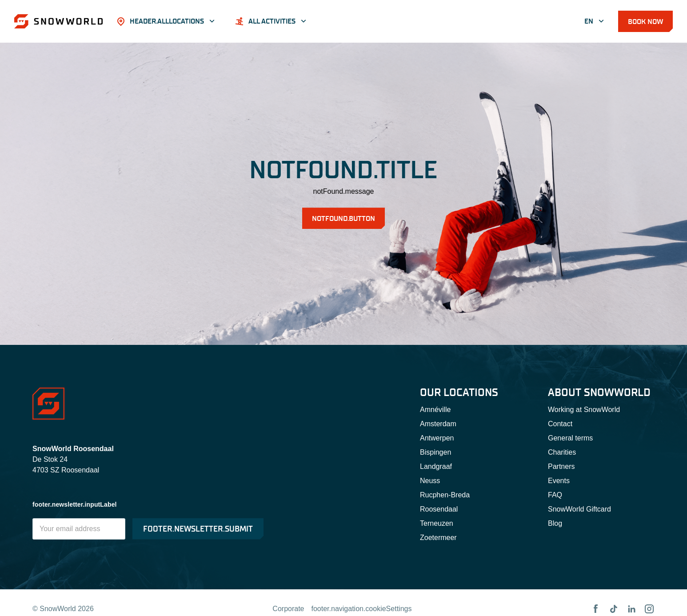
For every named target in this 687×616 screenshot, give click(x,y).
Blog (555, 523)
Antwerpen (437, 438)
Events (559, 481)
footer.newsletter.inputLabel (75, 504)
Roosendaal (439, 509)
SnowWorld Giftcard (579, 509)
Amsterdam (438, 424)
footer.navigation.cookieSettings (362, 609)
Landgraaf (436, 466)
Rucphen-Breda (445, 495)
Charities (562, 452)
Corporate (288, 609)
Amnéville (435, 410)
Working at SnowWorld (584, 410)
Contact (560, 424)
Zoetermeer (438, 538)
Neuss (430, 481)
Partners (561, 466)
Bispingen (435, 452)
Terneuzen (437, 523)
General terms (570, 438)
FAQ (555, 495)
